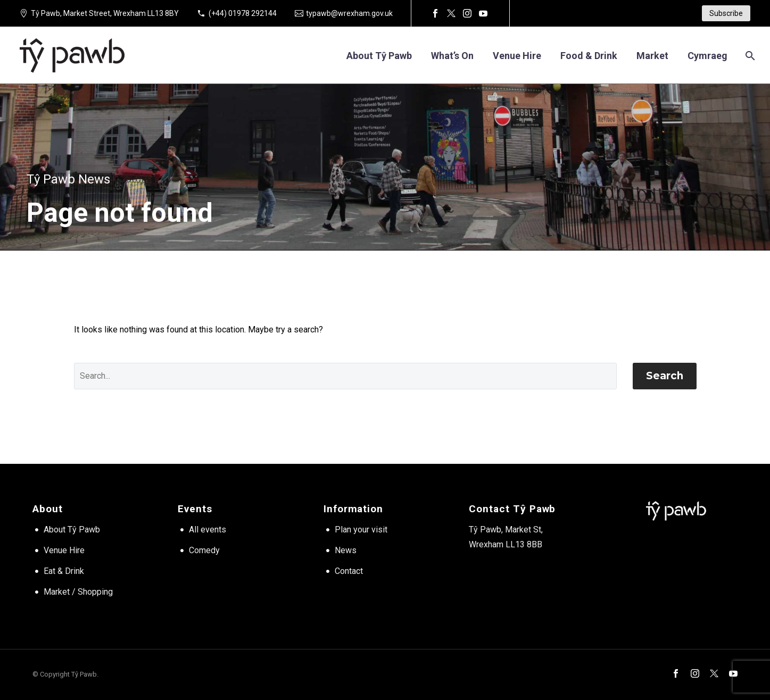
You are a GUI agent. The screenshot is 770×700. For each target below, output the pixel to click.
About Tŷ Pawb (379, 56)
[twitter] (714, 673)
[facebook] (676, 673)
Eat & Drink (64, 571)
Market (652, 56)
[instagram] (695, 673)
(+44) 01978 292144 (243, 13)
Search (665, 376)
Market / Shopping (78, 592)
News (346, 550)
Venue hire (517, 56)
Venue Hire (64, 550)
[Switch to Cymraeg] (707, 56)
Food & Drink (589, 56)
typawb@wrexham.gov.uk (349, 13)
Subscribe (726, 13)
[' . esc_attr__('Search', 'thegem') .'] (345, 376)
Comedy (204, 550)
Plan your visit (361, 530)
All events (208, 530)
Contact (349, 571)
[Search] (749, 56)
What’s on (452, 56)
